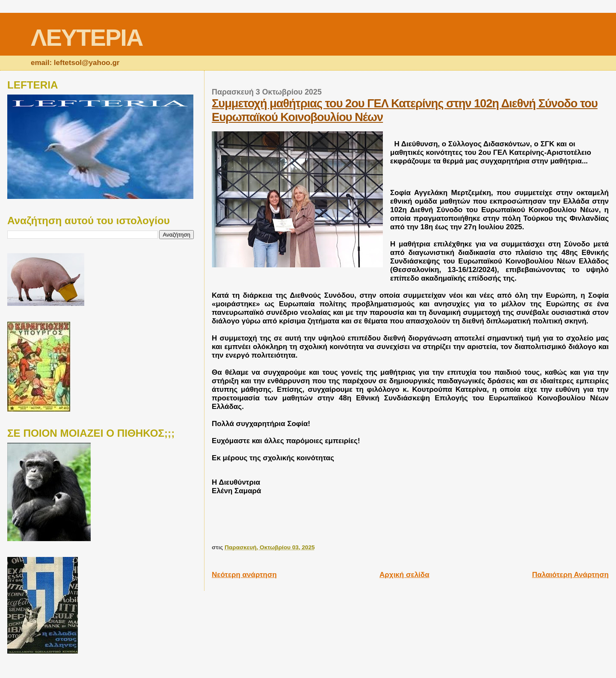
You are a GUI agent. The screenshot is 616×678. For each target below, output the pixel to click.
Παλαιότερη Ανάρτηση (570, 575)
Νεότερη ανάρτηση (244, 575)
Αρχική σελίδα (404, 575)
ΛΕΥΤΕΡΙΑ (87, 37)
